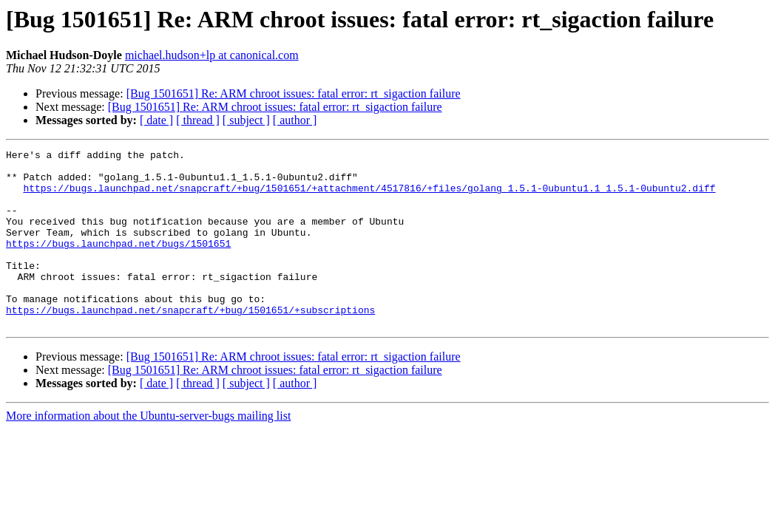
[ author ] (295, 120)
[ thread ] (198, 120)
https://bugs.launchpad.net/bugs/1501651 (118, 263)
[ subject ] (246, 120)
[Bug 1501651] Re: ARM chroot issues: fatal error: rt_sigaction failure (294, 93)
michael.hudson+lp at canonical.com (212, 55)
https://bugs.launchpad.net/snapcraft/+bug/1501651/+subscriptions (190, 343)
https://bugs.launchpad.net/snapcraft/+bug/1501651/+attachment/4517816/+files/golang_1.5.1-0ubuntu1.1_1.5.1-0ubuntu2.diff (369, 197)
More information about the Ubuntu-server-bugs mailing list (148, 451)
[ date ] (156, 120)
